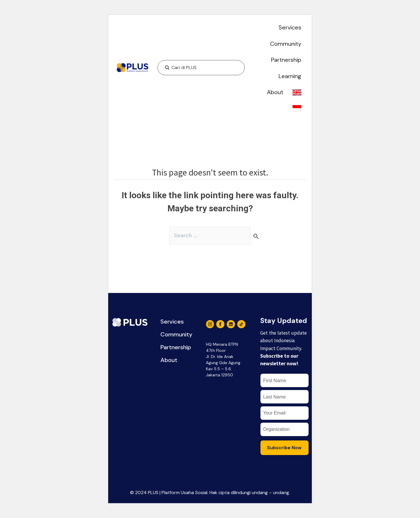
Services (290, 27)
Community (286, 44)
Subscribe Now (284, 451)
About (275, 92)
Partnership (286, 60)
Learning (290, 76)
